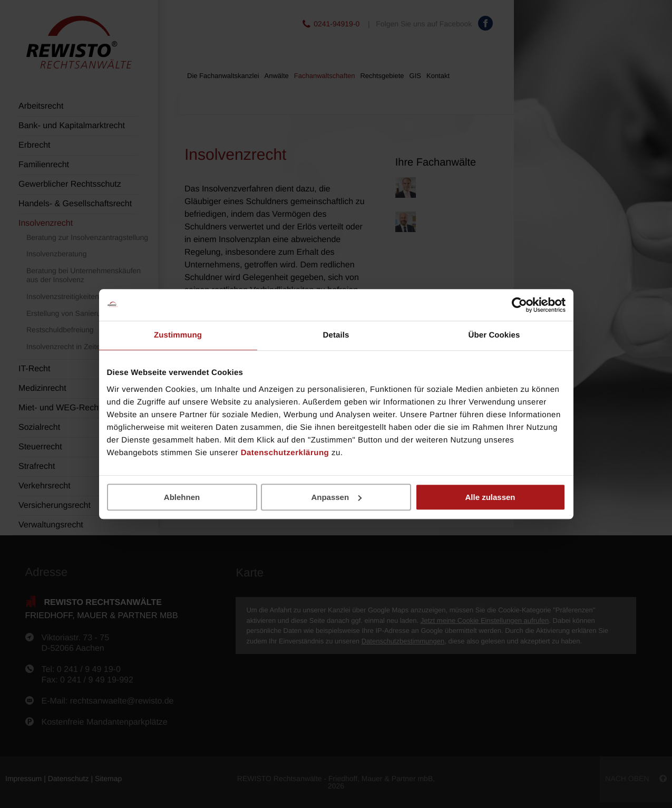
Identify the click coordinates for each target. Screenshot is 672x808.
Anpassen (336, 497)
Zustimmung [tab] (178, 335)
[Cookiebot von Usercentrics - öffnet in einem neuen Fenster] (519, 305)
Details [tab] (336, 335)
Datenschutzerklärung (285, 453)
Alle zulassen (490, 497)
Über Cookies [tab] (494, 335)
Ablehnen (182, 497)
